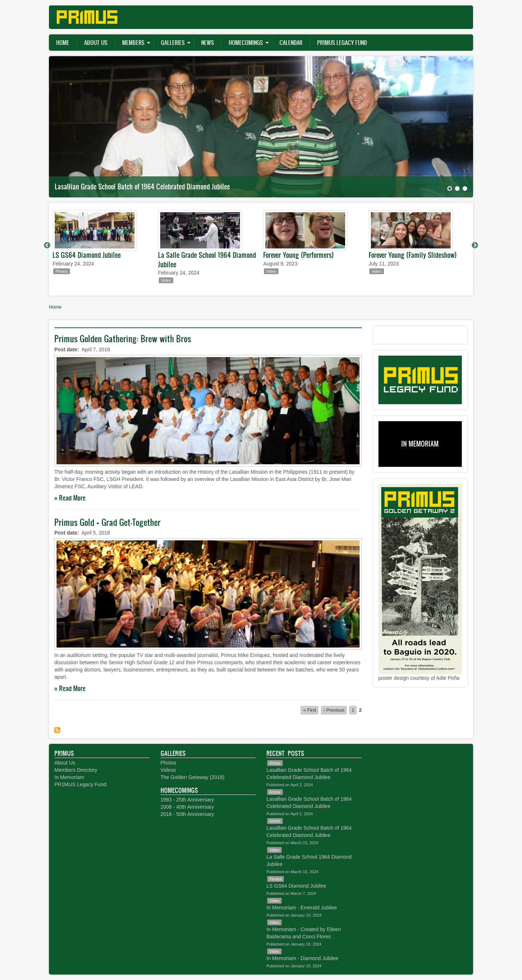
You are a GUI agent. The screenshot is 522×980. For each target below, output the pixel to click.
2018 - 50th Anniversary (187, 814)
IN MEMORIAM (420, 444)
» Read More (70, 498)
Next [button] (475, 246)
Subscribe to (57, 730)
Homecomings (246, 42)
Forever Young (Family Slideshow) (413, 255)
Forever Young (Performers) (299, 255)
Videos (168, 770)
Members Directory (76, 770)
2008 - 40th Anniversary (187, 807)
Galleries (173, 42)
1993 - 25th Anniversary (187, 800)
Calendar (291, 42)
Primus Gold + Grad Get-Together (107, 522)
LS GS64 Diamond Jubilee (87, 255)
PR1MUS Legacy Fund (342, 42)
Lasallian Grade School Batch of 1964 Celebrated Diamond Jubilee (142, 187)
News (208, 42)
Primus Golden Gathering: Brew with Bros (123, 339)
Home (63, 42)
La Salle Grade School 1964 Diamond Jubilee (207, 260)
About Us (96, 42)
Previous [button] (47, 246)
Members (133, 42)
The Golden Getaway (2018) (193, 777)
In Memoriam (69, 777)
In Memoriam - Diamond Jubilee (302, 958)
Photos (169, 763)
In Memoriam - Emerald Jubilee (302, 908)
